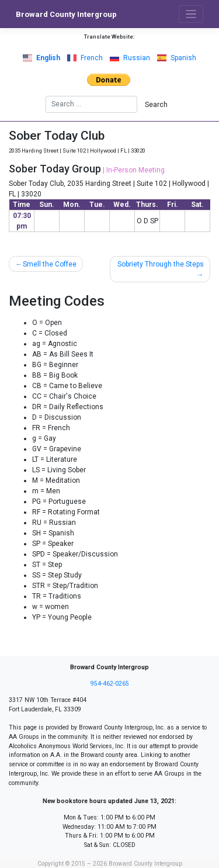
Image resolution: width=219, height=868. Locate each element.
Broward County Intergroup (66, 14)
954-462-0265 (110, 684)
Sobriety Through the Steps (161, 264)
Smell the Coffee (50, 264)
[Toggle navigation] (191, 14)
